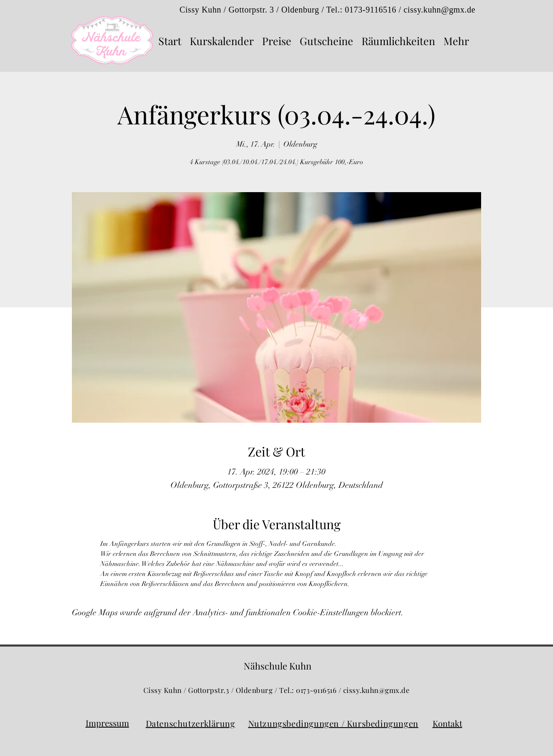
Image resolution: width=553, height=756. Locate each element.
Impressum (107, 723)
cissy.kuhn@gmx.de (440, 10)
